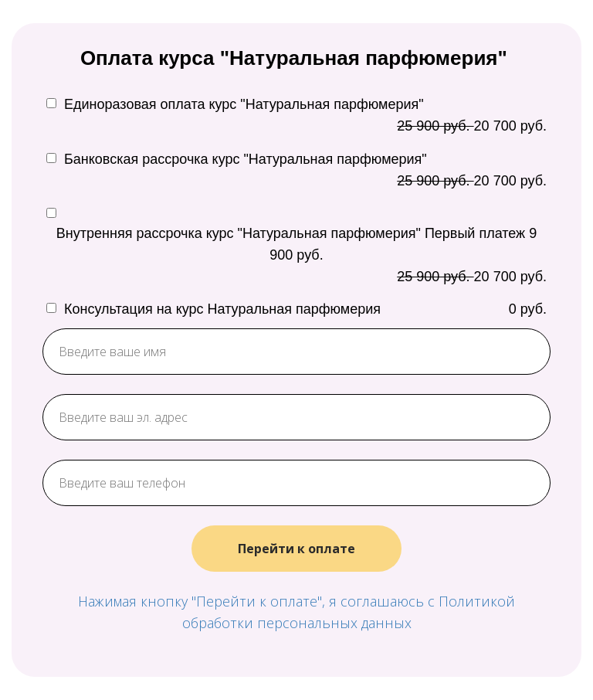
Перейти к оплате (296, 549)
